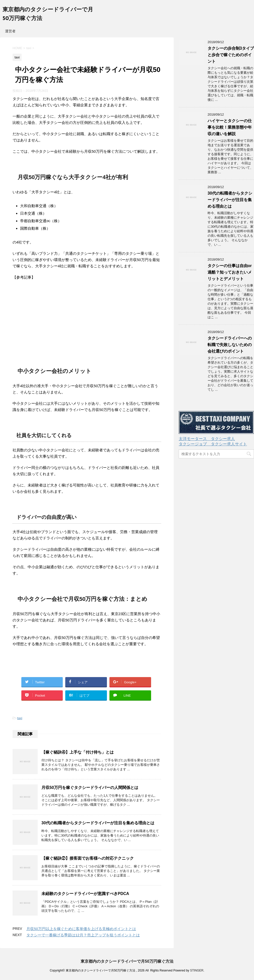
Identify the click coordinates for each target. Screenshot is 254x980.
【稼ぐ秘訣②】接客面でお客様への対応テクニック (88, 858)
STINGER (197, 970)
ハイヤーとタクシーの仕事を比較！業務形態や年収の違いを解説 (230, 127)
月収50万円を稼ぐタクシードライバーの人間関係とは (90, 788)
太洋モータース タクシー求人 (207, 439)
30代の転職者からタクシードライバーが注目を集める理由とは (98, 823)
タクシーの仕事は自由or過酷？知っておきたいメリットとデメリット (230, 272)
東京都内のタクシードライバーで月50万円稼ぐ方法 (127, 961)
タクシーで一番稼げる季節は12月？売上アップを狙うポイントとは (83, 935)
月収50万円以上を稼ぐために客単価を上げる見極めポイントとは (81, 929)
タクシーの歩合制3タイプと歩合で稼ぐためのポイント (231, 55)
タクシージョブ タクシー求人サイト (213, 444)
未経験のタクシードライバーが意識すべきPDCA (85, 894)
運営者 (10, 31)
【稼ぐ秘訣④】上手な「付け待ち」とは (78, 752)
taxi (20, 718)
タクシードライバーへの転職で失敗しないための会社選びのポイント (230, 345)
